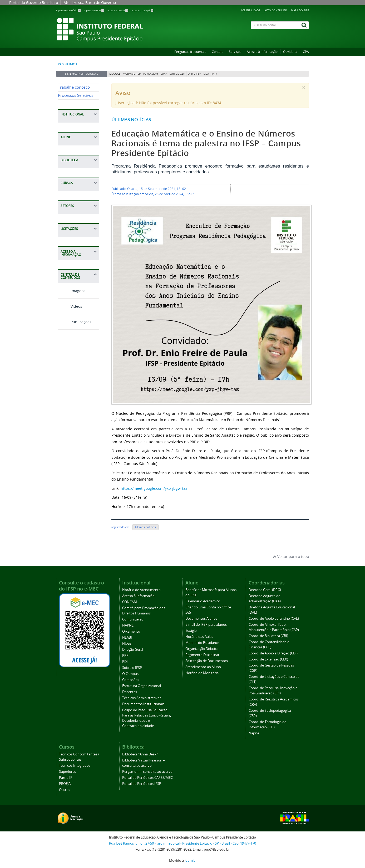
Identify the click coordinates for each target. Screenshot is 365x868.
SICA (206, 74)
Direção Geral (133, 650)
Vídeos (70, 306)
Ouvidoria (290, 52)
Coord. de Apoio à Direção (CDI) (273, 653)
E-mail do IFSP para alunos (206, 625)
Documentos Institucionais (143, 704)
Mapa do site (300, 10)
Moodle (115, 74)
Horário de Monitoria (202, 673)
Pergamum (151, 74)
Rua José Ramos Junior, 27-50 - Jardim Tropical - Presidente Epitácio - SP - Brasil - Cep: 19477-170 (182, 843)
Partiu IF (66, 778)
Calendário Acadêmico (203, 601)
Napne (254, 733)
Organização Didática (202, 649)
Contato (218, 52)
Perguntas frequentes (190, 52)
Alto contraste (276, 10)
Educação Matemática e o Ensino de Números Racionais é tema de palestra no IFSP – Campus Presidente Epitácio (206, 143)
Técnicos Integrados (75, 766)
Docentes (130, 692)
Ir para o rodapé (142, 10)
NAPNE (128, 625)
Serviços (235, 52)
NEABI (127, 637)
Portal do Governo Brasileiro (34, 2)
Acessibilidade (250, 10)
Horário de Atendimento (141, 590)
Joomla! (190, 861)
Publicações (75, 322)
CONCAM (130, 602)
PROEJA (65, 784)
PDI (125, 662)
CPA (306, 52)
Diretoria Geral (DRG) (265, 590)
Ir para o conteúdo (69, 10)
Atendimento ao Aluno (203, 667)
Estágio (191, 631)
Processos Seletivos (76, 95)
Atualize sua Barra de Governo (90, 2)
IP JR (214, 74)
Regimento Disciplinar (202, 655)
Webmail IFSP (132, 74)
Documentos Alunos (201, 619)
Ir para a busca (118, 10)
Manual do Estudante (202, 643)
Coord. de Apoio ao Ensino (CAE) (274, 619)
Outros (65, 790)
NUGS (127, 644)
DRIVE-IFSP (194, 74)
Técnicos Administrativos (142, 698)
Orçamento (131, 631)
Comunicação (133, 619)
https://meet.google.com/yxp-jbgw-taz (154, 488)
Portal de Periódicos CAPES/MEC (147, 778)
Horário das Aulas (199, 637)
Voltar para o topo (291, 556)
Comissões (131, 680)
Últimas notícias (131, 120)
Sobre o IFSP (132, 668)
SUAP (164, 74)
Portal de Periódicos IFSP (142, 784)
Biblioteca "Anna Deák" (140, 754)
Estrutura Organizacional (142, 686)
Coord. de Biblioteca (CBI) (268, 636)
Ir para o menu (94, 10)
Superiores (67, 772)
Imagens (72, 291)
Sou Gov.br (177, 74)
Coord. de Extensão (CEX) (268, 659)
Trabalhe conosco (74, 87)
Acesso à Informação (262, 52)
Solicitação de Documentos (207, 661)
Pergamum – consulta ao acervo (147, 772)
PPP (125, 656)
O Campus (130, 674)
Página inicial (68, 64)
